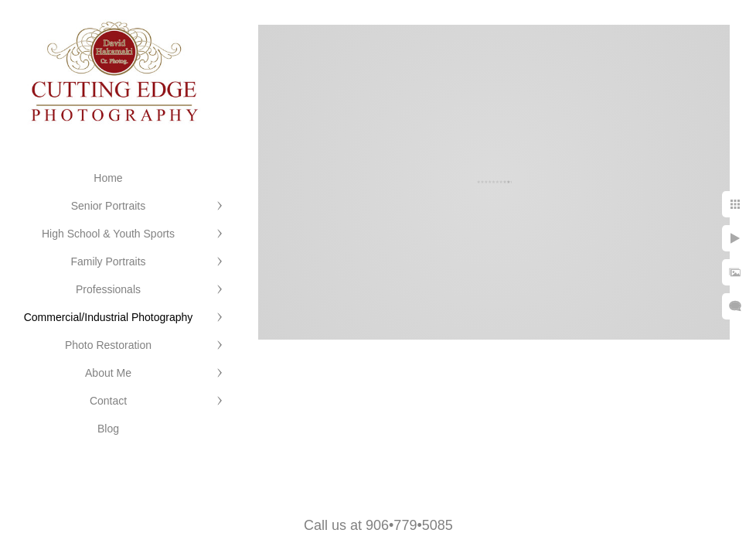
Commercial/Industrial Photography (109, 317)
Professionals (108, 289)
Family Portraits (108, 261)
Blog (108, 429)
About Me (108, 373)
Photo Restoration (108, 345)
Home (108, 178)
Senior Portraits (108, 206)
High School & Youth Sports (108, 234)
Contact (108, 401)
